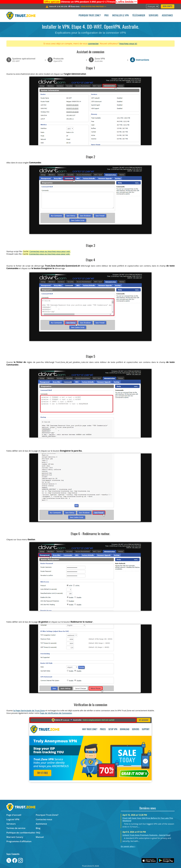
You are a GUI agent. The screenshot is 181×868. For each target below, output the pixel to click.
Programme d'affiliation (19, 841)
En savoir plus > (128, 846)
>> (127, 2)
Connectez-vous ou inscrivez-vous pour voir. (50, 251)
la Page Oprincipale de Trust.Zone (29, 710)
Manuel (40, 837)
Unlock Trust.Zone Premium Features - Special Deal (146, 835)
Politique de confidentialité (21, 833)
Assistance (167, 16)
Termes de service (16, 828)
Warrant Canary (15, 837)
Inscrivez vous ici (128, 43)
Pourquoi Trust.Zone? (90, 16)
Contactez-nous (44, 819)
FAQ (38, 833)
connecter (93, 43)
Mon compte (168, 6)
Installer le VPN (120, 16)
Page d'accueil (14, 815)
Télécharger (139, 16)
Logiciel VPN (13, 819)
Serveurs (153, 16)
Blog (38, 828)
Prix (106, 16)
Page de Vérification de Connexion (56, 713)
